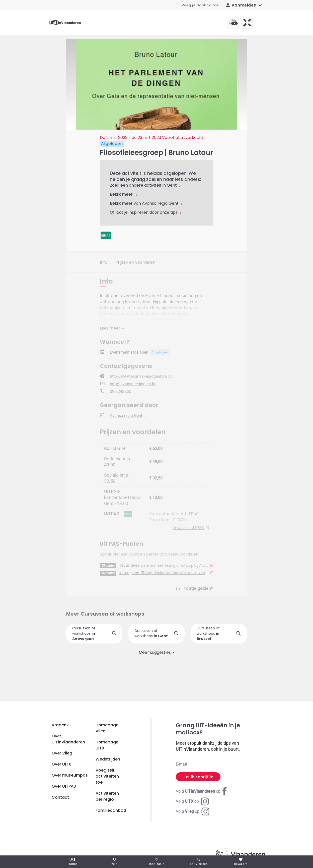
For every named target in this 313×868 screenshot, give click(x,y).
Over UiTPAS (64, 786)
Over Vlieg (62, 753)
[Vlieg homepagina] (233, 23)
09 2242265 (121, 397)
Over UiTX (61, 764)
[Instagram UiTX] (192, 801)
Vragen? (60, 725)
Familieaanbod (111, 810)
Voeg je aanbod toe (200, 5)
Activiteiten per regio (107, 796)
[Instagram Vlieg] (193, 811)
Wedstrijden (108, 759)
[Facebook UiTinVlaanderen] (202, 791)
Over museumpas (70, 775)
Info (104, 262)
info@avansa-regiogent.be (133, 389)
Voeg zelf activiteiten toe (107, 776)
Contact (60, 797)
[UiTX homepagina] (247, 23)
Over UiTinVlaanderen (68, 739)
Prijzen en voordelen (135, 262)
